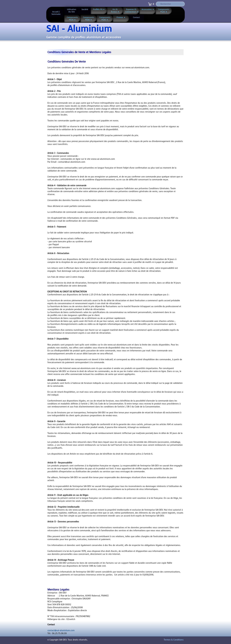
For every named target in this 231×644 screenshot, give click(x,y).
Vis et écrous (115, 11)
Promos (121, 17)
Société (85, 9)
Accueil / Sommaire (56, 13)
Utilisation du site (72, 11)
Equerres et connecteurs (132, 11)
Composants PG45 (105, 19)
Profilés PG (99, 9)
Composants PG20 (164, 11)
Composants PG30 (72, 19)
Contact (136, 17)
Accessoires (148, 9)
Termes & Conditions (174, 640)
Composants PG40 (89, 19)
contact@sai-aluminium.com (61, 631)
